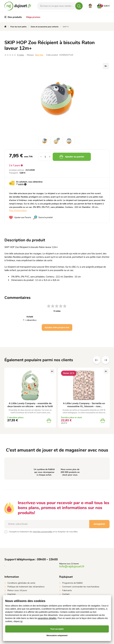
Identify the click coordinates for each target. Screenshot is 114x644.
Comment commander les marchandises (81, 587)
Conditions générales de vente (21, 583)
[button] (50, 157)
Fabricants (67, 590)
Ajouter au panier (72, 157)
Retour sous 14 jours (17, 590)
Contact (66, 594)
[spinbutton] (45, 157)
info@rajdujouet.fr (72, 566)
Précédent (97, 360)
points (21, 184)
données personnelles (43, 532)
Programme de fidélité (72, 583)
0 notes (21, 55)
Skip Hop (39, 55)
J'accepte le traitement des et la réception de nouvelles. (43, 532)
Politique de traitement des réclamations (26, 587)
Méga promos (33, 17)
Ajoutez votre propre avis (57, 327)
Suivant (106, 360)
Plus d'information (18, 210)
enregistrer (99, 524)
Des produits (13, 17)
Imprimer (12, 594)
